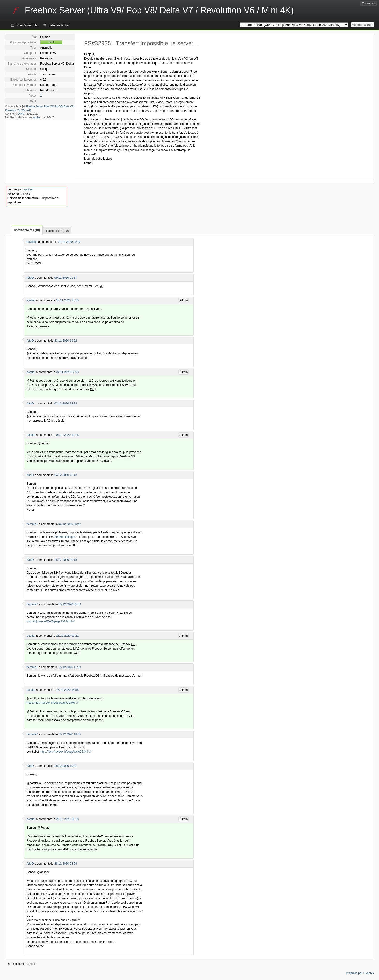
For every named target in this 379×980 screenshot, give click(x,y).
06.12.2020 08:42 (70, 524)
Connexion (369, 3)
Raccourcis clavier (22, 964)
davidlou (32, 242)
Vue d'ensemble (27, 25)
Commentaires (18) (27, 230)
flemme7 (32, 524)
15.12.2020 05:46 (70, 604)
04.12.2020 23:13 (66, 475)
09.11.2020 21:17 (66, 278)
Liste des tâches (59, 25)
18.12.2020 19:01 (66, 766)
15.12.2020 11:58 (70, 667)
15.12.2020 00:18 (66, 560)
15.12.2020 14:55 (67, 690)
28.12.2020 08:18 (67, 819)
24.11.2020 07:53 (67, 372)
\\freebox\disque (65, 537)
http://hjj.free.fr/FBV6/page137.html (49, 621)
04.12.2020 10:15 (67, 435)
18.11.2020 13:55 (67, 300)
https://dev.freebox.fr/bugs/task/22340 (51, 703)
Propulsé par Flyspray (360, 973)
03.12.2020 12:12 (66, 404)
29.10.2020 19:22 (69, 242)
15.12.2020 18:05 (70, 734)
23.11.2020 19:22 (66, 341)
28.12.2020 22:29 (66, 864)
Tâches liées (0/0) (57, 231)
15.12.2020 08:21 (67, 636)
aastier (36, 117)
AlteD (21, 114)
